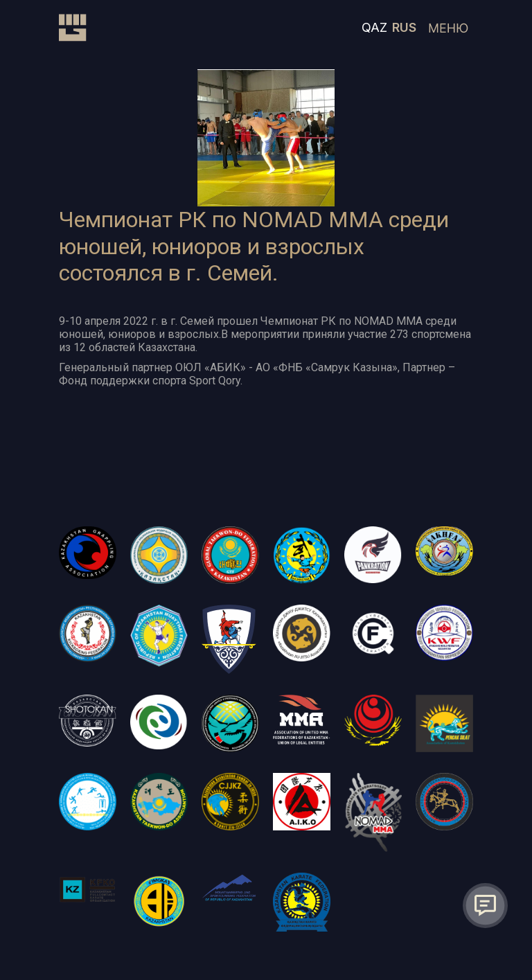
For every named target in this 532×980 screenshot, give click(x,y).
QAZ (374, 27)
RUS (404, 27)
